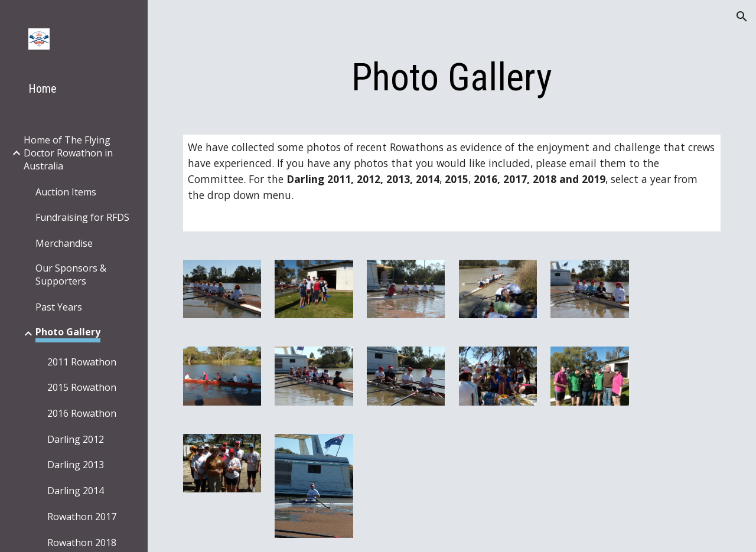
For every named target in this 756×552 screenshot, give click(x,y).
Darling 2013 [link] (76, 465)
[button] (742, 17)
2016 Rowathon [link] (82, 413)
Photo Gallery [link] (68, 332)
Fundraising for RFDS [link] (82, 217)
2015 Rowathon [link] (82, 387)
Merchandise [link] (64, 243)
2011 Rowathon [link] (82, 362)
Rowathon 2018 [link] (82, 543)
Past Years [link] (59, 307)
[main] (452, 78)
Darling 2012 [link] (76, 439)
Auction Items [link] (66, 192)
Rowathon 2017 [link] (82, 517)
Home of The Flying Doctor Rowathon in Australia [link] (68, 153)
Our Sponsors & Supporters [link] (71, 275)
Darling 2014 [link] (76, 491)
